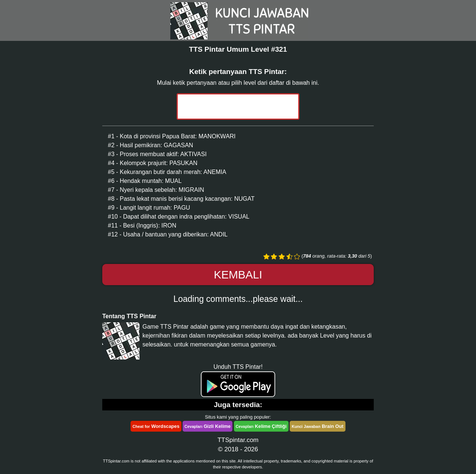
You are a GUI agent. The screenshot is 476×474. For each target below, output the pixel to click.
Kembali (238, 275)
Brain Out (317, 426)
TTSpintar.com (238, 440)
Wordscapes (156, 426)
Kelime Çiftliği (261, 426)
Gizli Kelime (208, 426)
